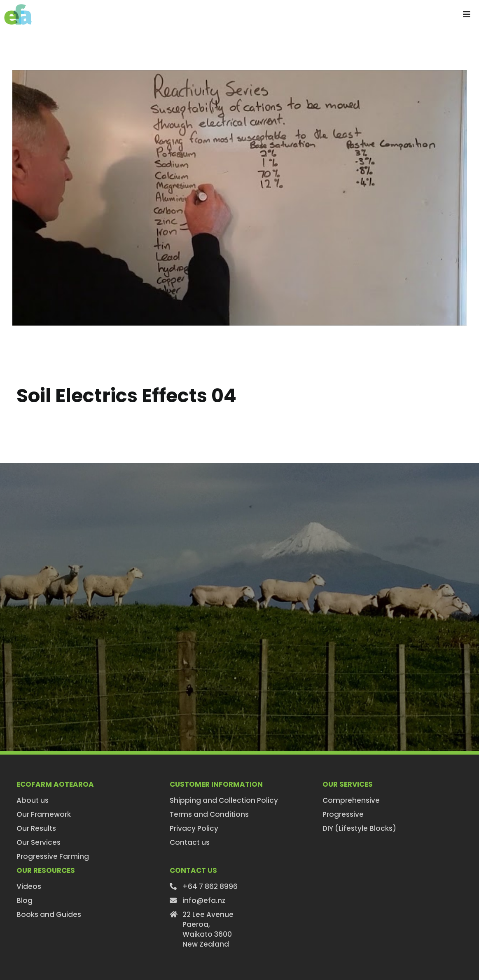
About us (33, 800)
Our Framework (44, 814)
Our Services (39, 842)
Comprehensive (351, 800)
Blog (25, 900)
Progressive (343, 814)
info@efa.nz (204, 900)
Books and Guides (49, 914)
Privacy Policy (194, 828)
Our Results (36, 828)
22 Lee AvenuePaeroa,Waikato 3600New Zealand (208, 929)
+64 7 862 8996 (210, 886)
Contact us (190, 842)
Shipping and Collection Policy (224, 800)
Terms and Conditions (209, 814)
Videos (29, 886)
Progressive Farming (53, 856)
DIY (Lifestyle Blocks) (359, 828)
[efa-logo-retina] (18, 7)
